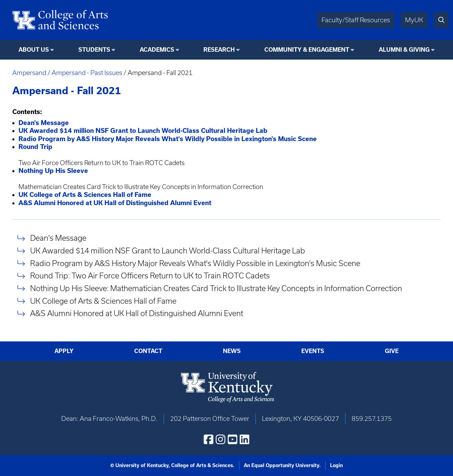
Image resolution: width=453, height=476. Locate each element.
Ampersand (29, 73)
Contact (148, 351)
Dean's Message (58, 238)
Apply (64, 351)
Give (392, 351)
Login (336, 465)
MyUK (414, 20)
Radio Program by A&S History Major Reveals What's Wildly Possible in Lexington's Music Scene (195, 263)
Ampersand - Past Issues (87, 73)
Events (313, 351)
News (232, 351)
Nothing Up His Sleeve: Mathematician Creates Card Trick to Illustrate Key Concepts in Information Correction (216, 288)
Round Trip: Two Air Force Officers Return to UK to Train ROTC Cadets (150, 276)
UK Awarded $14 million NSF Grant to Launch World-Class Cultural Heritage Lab (168, 250)
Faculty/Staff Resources (356, 20)
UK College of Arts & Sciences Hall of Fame (103, 301)
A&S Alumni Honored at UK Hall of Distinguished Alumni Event (137, 314)
